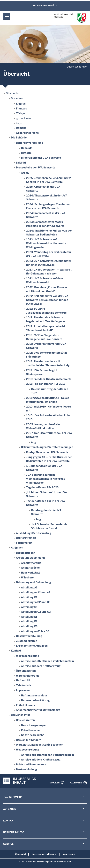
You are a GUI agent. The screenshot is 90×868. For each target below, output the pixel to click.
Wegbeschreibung (28, 656)
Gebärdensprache (27, 133)
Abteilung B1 (29, 597)
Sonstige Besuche (33, 735)
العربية (20, 123)
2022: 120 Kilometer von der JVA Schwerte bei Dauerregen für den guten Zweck (47, 300)
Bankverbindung (26, 769)
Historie (26, 153)
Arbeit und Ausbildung (30, 558)
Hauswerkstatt (30, 573)
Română (21, 128)
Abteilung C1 (29, 607)
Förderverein (24, 543)
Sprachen (17, 98)
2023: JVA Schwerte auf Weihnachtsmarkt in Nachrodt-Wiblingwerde (46, 243)
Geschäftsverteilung (29, 636)
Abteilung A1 (29, 588)
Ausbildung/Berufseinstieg (34, 533)
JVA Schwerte (12, 797)
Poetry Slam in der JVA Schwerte (47, 452)
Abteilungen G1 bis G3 (35, 631)
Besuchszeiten (25, 720)
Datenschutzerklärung (35, 700)
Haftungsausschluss (34, 696)
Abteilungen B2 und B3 (36, 602)
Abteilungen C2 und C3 (36, 612)
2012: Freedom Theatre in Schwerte (49, 379)
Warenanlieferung (27, 676)
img (34, 442)
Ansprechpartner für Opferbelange (38, 710)
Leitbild (21, 163)
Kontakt (16, 651)
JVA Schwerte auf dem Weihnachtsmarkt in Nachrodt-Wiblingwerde (46, 479)
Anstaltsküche (30, 568)
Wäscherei (28, 578)
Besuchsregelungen (34, 725)
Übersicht (20, 854)
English (21, 104)
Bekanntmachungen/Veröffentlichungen (47, 447)
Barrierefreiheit (26, 538)
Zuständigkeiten (27, 641)
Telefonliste (24, 685)
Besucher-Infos (21, 715)
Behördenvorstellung (30, 143)
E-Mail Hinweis (25, 705)
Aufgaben (17, 548)
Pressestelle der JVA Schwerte (36, 168)
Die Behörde (19, 138)
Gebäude (27, 148)
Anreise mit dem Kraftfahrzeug (41, 666)
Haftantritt (23, 680)
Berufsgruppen (26, 553)
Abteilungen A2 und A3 (36, 592)
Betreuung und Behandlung (34, 582)
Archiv (25, 173)
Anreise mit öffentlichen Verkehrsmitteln (47, 661)
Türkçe (20, 113)
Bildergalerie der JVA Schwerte (41, 158)
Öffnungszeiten (26, 671)
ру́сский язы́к (23, 118)
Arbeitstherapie (31, 563)
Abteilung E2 (29, 621)
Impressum (23, 690)
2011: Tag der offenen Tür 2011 (45, 384)
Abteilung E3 (29, 626)
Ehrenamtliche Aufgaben (32, 646)
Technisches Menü (43, 6)
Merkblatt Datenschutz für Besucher (39, 745)
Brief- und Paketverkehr (31, 765)
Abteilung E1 (29, 617)
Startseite (12, 93)
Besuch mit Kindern (29, 740)
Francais (21, 109)
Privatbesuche (30, 730)
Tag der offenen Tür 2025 (42, 487)
